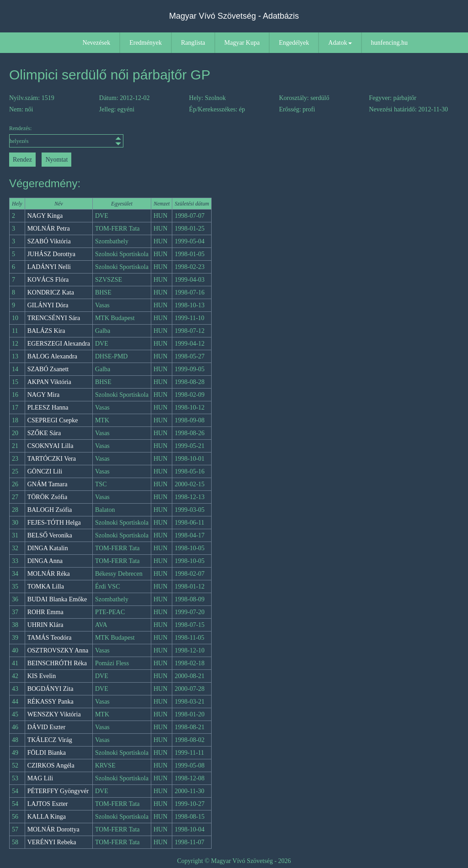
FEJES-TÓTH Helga (54, 523)
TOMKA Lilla (46, 587)
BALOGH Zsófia (50, 510)
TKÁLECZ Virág (50, 740)
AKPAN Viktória (49, 382)
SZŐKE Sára (44, 433)
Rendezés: (65, 136)
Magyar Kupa (242, 43)
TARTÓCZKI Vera (52, 459)
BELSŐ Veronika (50, 535)
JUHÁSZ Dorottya (51, 254)
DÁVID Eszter (47, 727)
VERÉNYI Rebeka (52, 842)
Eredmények (146, 43)
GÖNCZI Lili (45, 471)
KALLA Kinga (47, 817)
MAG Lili (40, 778)
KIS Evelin (42, 676)
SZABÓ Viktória (49, 241)
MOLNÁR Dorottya (53, 829)
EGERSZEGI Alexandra (59, 344)
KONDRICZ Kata (51, 292)
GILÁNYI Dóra (48, 305)
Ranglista (193, 43)
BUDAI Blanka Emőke (57, 599)
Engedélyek (294, 43)
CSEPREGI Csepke (53, 420)
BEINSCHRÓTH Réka (57, 663)
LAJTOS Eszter (48, 804)
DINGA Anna (45, 561)
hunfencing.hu (389, 43)
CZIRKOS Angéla (51, 765)
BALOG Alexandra (52, 356)
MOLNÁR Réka (49, 574)
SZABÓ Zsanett (48, 369)
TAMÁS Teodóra (50, 638)
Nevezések (97, 43)
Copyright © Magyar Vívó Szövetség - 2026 (234, 861)
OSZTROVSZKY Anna (58, 650)
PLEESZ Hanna (48, 408)
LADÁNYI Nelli (49, 267)
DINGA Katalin (48, 548)
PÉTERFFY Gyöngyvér (58, 791)
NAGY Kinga (45, 216)
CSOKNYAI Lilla (51, 446)
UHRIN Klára (45, 625)
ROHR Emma (45, 612)
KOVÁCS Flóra (48, 280)
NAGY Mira (44, 395)
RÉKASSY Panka (51, 702)
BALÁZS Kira (46, 331)
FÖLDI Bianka (47, 753)
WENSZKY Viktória (54, 714)
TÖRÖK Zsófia (48, 497)
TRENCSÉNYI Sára (54, 318)
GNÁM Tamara (48, 484)
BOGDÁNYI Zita (51, 689)
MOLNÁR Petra (49, 229)
